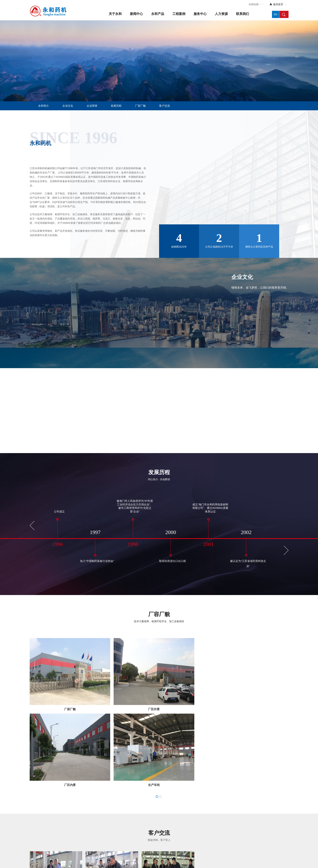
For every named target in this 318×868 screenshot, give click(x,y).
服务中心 (200, 14)
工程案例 (179, 14)
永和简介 (44, 106)
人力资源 (221, 14)
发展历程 (116, 106)
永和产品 (158, 14)
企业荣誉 (92, 106)
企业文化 (68, 106)
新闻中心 (136, 14)
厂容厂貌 (140, 106)
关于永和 (115, 14)
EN (275, 14)
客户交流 (164, 106)
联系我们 (242, 14)
